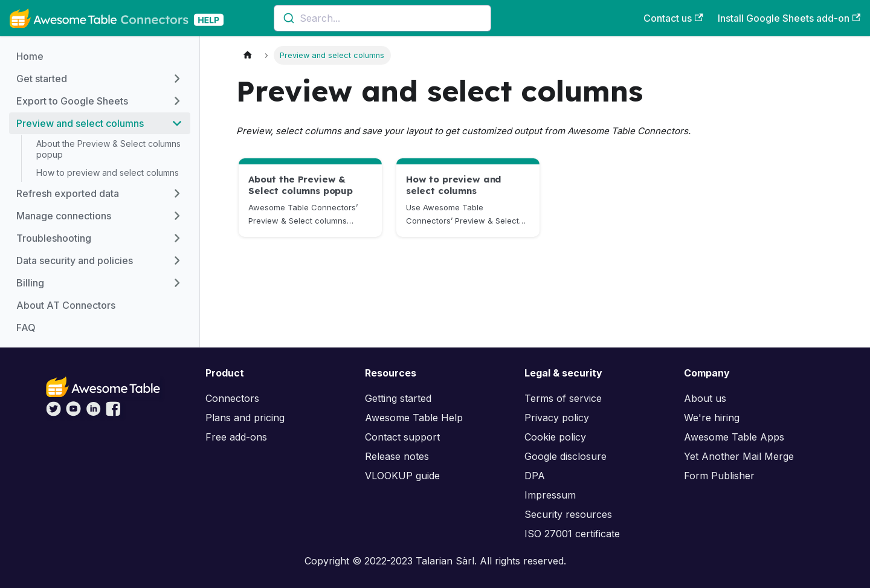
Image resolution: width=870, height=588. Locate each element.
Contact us (673, 18)
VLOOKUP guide (402, 476)
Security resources (568, 514)
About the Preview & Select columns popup (108, 149)
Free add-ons (236, 437)
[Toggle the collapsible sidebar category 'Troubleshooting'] (177, 238)
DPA (535, 476)
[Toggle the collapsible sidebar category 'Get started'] (177, 79)
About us (705, 398)
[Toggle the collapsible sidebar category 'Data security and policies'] (177, 260)
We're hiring (712, 418)
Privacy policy (557, 418)
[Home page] (248, 55)
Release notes (397, 456)
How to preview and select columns (108, 173)
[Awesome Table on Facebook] (113, 413)
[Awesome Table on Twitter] (53, 413)
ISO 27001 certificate (572, 534)
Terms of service (563, 398)
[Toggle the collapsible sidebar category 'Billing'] (177, 283)
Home (30, 56)
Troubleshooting (54, 238)
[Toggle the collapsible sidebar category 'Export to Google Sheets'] (177, 101)
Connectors (232, 398)
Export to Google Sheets (72, 101)
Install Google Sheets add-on (789, 18)
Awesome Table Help (414, 418)
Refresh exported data (68, 193)
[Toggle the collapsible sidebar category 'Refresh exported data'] (177, 193)
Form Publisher (719, 476)
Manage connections (64, 216)
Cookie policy (555, 437)
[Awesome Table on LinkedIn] (93, 413)
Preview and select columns (80, 123)
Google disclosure (565, 456)
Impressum (550, 495)
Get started (42, 79)
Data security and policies (75, 260)
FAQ (26, 328)
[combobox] (382, 18)
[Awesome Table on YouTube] (73, 413)
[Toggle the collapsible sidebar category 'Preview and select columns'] (177, 123)
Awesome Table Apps (734, 437)
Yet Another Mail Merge (739, 456)
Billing (30, 283)
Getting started (398, 398)
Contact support (402, 437)
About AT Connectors (66, 305)
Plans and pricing (245, 418)
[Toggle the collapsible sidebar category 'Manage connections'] (177, 216)
